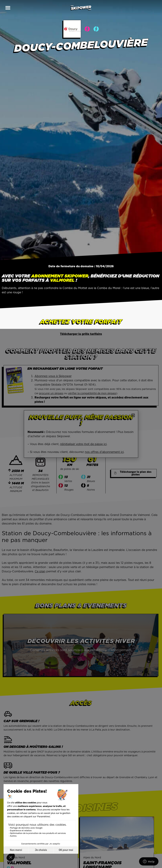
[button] (8, 8)
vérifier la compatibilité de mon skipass (92, 393)
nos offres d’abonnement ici (104, 452)
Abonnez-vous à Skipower (53, 376)
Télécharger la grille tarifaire (81, 334)
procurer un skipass (51, 393)
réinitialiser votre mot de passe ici (83, 444)
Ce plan (40, 571)
